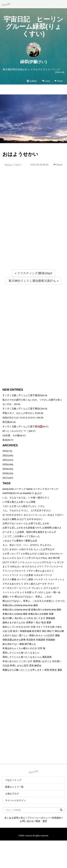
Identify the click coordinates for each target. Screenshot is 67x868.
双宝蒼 (6, 422)
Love (46, 81)
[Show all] (60, 72)
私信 (5, 440)
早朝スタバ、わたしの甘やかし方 (20, 413)
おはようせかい (20, 154)
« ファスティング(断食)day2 (33, 273)
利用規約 (57, 818)
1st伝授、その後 (11, 435)
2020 (5, 464)
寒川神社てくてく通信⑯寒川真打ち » (33, 281)
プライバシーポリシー (39, 818)
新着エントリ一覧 (14, 787)
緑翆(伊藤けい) (34, 62)
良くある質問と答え (15, 818)
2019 (5, 469)
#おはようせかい (13, 165)
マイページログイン (15, 800)
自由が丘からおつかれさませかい (20, 418)
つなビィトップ (13, 780)
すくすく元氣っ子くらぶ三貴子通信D (22, 395)
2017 (5, 478)
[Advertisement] (31, 225)
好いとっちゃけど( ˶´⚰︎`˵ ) (16, 431)
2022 (5, 455)
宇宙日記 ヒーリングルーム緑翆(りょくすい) (33, 27)
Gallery (32, 81)
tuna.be (33, 772)
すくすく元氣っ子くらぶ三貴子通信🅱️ (22, 426)
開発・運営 (41, 821)
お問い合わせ (27, 821)
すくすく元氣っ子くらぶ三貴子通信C (22, 409)
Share (59, 81)
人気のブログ (12, 794)
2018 (5, 473)
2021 (5, 460)
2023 (5, 451)
